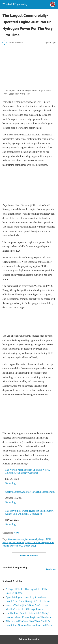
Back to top (50, 569)
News (17, 533)
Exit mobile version (29, 639)
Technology (11, 483)
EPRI (48, 539)
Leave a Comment (29, 556)
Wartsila (14, 546)
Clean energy (14, 539)
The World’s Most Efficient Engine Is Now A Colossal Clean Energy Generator (27, 471)
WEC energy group (28, 546)
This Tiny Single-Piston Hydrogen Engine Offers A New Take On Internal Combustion (29, 512)
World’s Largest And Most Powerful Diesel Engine (30, 492)
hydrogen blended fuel (13, 543)
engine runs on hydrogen (33, 539)
